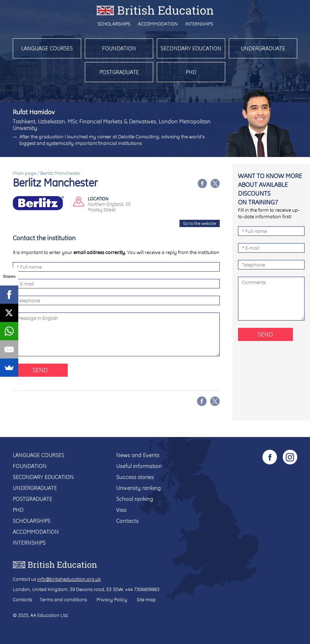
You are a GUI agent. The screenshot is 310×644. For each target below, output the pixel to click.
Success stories (135, 477)
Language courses (47, 48)
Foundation (119, 48)
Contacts (127, 521)
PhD (191, 72)
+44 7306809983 (142, 589)
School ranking (135, 499)
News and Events (138, 455)
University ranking (139, 488)
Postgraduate (119, 72)
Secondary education (191, 48)
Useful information (139, 466)
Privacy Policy (112, 599)
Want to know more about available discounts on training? (270, 189)
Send (40, 370)
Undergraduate (263, 48)
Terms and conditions (63, 599)
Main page (24, 173)
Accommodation (158, 24)
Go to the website (200, 223)
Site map (146, 599)
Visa (121, 510)
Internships (199, 24)
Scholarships (114, 24)
